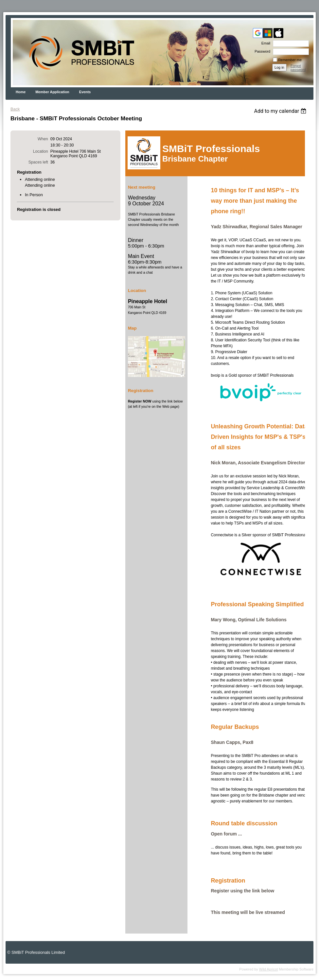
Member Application (52, 92)
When (43, 139)
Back (15, 109)
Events (85, 92)
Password (261, 51)
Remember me (290, 60)
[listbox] (281, 111)
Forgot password (298, 68)
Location (41, 151)
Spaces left (38, 162)
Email (265, 43)
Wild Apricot (268, 969)
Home (21, 92)
